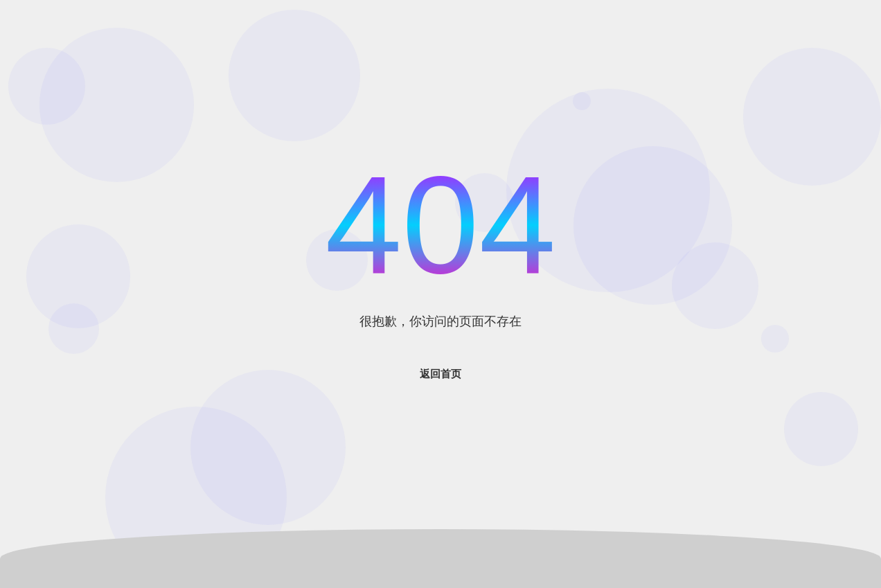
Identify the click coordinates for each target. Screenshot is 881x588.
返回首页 (440, 374)
